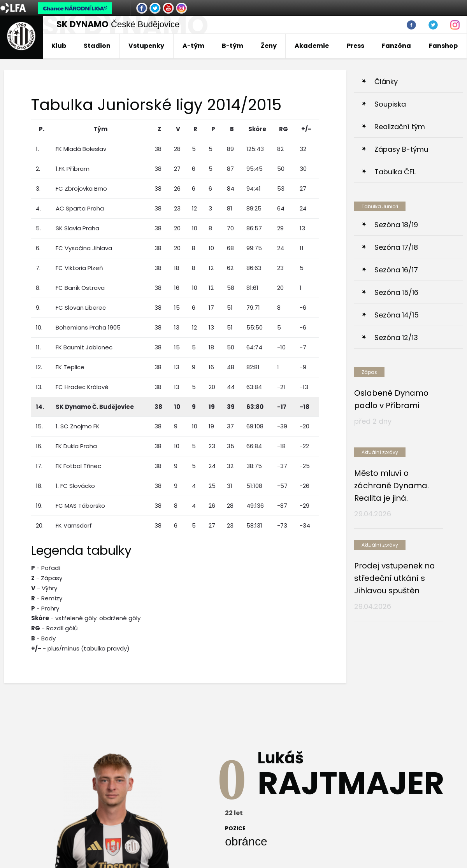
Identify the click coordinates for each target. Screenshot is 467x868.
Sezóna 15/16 (396, 292)
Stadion (97, 46)
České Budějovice (118, 24)
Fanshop (443, 46)
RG (284, 129)
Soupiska (390, 104)
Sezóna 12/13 (396, 338)
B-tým (233, 46)
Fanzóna (396, 46)
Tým (100, 129)
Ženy (269, 46)
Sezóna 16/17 (396, 270)
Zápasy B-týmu (401, 149)
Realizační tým (400, 127)
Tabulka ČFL (395, 172)
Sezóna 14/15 (397, 315)
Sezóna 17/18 (396, 247)
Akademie (312, 46)
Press (356, 46)
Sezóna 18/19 (396, 225)
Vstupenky (146, 46)
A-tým (193, 46)
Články (386, 82)
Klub (59, 46)
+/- (306, 129)
